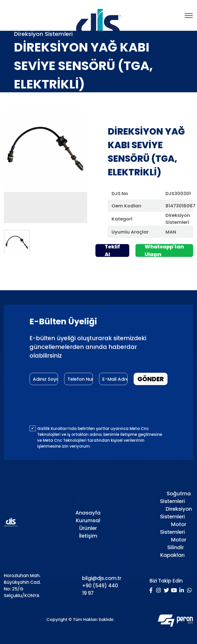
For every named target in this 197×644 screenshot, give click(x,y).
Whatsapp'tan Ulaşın (164, 250)
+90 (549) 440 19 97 (100, 589)
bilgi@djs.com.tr (102, 578)
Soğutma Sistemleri (175, 497)
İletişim (88, 536)
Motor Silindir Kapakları (173, 547)
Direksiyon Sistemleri (176, 513)
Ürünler (88, 528)
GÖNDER (151, 379)
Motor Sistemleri (173, 528)
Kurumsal (88, 520)
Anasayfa (88, 513)
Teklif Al (112, 250)
